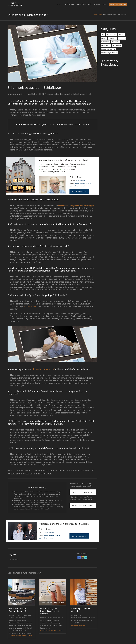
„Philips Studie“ (30, 306)
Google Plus (82, 558)
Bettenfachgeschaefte (109, 53)
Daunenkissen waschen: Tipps (51, 631)
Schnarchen (63, 206)
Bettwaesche (106, 45)
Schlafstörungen (87, 206)
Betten (104, 38)
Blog (104, 4)
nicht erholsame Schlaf (43, 369)
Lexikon (97, 4)
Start (58, 4)
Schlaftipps (117, 45)
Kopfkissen (116, 42)
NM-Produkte (111, 35)
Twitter (86, 558)
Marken (121, 35)
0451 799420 (80, 181)
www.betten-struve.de (78, 186)
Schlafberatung (69, 4)
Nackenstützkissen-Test (118, 4)
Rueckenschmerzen (108, 49)
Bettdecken (105, 42)
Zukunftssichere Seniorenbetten (21, 636)
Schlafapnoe (74, 206)
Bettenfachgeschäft (84, 4)
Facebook (79, 558)
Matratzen (112, 38)
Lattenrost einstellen (79, 625)
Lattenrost (122, 38)
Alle (103, 35)
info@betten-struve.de (83, 183)
